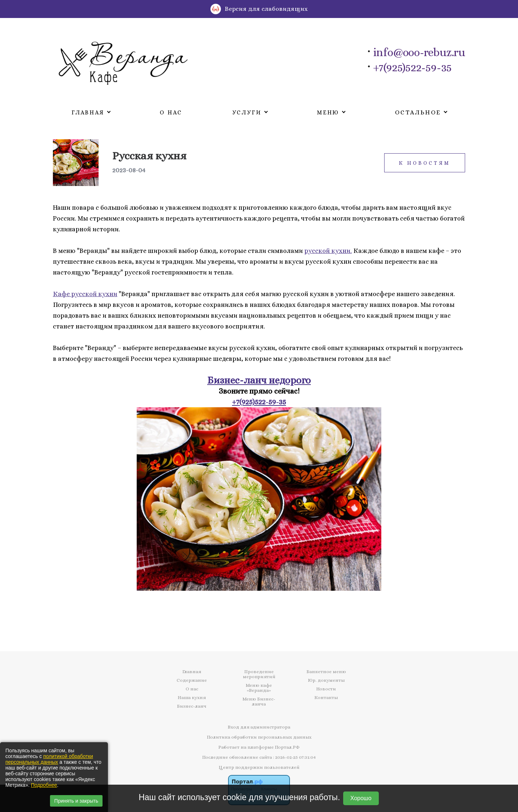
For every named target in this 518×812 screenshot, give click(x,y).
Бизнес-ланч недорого (259, 380)
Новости (326, 689)
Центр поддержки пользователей (259, 767)
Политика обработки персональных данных (259, 737)
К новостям (425, 163)
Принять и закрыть (76, 801)
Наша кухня (192, 698)
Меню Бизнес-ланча (259, 702)
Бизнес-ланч (192, 706)
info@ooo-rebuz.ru (419, 53)
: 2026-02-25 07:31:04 (294, 757)
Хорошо (361, 798)
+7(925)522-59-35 (413, 68)
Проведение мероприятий (259, 674)
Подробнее (44, 785)
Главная (192, 672)
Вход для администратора (259, 727)
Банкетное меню (326, 672)
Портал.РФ (287, 747)
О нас (171, 112)
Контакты (326, 698)
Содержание (192, 680)
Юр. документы (326, 680)
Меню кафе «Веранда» (259, 688)
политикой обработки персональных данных (49, 759)
